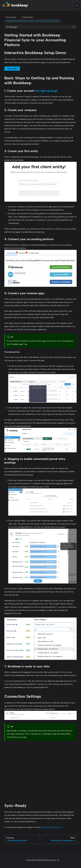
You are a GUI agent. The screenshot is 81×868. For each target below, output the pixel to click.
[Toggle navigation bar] (4, 5)
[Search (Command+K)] (77, 5)
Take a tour (12, 69)
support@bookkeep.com (52, 827)
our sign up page (46, 91)
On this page (12, 27)
